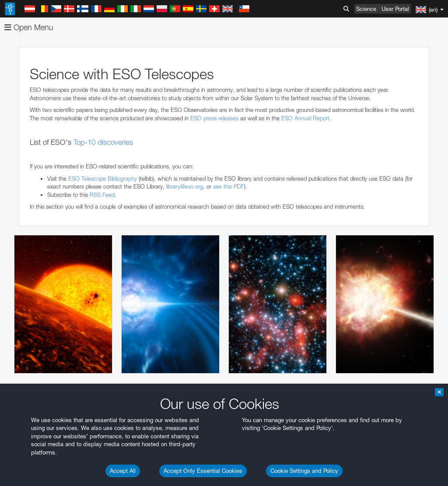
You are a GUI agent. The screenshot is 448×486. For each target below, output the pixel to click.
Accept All (123, 471)
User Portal (395, 9)
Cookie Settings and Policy (304, 471)
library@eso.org (185, 186)
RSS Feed (102, 195)
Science (366, 9)
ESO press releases (214, 118)
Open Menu (29, 27)
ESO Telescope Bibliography (103, 178)
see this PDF (229, 186)
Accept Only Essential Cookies (203, 471)
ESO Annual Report (305, 118)
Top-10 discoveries (103, 142)
